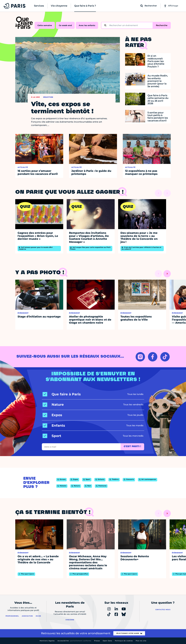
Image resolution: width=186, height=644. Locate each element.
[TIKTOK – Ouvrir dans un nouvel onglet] (165, 357)
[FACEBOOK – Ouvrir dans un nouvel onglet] (153, 357)
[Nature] (53, 405)
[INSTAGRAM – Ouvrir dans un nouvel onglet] (140, 357)
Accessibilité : (74, 641)
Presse (97, 641)
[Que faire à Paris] (62, 394)
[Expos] (52, 415)
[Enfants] (54, 426)
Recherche (162, 25)
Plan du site (141, 641)
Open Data (107, 641)
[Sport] (52, 436)
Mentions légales (47, 641)
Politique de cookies (124, 641)
